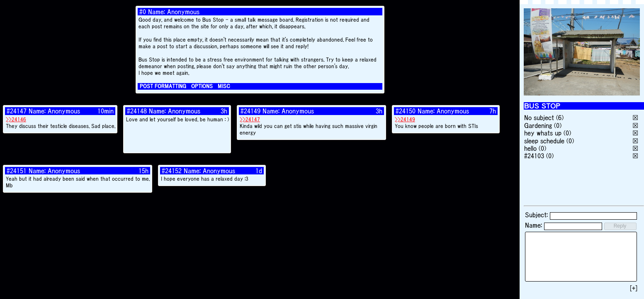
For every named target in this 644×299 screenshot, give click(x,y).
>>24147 (250, 119)
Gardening (538, 125)
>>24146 (16, 119)
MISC (224, 86)
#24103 (534, 156)
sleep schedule (544, 141)
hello (530, 148)
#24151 (17, 171)
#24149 (250, 111)
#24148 (137, 111)
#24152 (172, 171)
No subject (540, 118)
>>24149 (405, 119)
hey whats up (543, 133)
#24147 (17, 111)
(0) (558, 125)
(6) (560, 118)
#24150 (406, 111)
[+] (634, 288)
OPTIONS (202, 86)
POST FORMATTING (163, 86)
